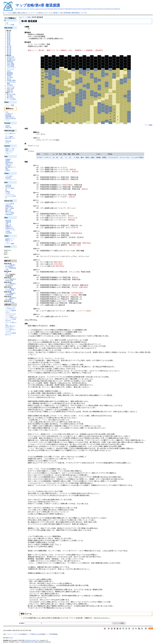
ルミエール (10, 70)
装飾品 (8, 191)
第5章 (9, 38)
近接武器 (8, 185)
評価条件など (10, 228)
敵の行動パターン (10, 139)
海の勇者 (10, 96)
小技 (7, 224)
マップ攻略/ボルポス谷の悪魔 (11, 289)
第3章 (9, 35)
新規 (56, 13)
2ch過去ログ (9, 114)
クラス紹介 (9, 176)
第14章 (9, 52)
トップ (7, 13)
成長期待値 (9, 162)
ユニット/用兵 (10, 303)
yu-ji (19, 642)
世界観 (8, 126)
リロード (47, 13)
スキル (8, 153)
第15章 (9, 54)
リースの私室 (10, 204)
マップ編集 (149, 125)
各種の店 (8, 205)
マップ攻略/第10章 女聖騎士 (11, 299)
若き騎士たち (11, 59)
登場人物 (8, 127)
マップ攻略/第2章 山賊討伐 (10, 266)
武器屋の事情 (11, 80)
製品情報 (8, 115)
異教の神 (10, 91)
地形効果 (8, 220)
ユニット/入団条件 (11, 320)
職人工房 (8, 210)
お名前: (22, 623)
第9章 (9, 45)
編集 (14, 13)
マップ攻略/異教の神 (11, 269)
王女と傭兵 (10, 63)
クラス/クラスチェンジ (11, 315)
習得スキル (9, 164)
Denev (11, 638)
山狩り (9, 71)
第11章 (9, 48)
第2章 (9, 34)
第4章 (9, 37)
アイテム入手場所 (10, 197)
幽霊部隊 (10, 74)
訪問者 (9, 76)
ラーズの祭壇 (11, 99)
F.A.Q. (7, 143)
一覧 (60, 13)
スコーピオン (11, 87)
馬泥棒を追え (11, 60)
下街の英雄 (10, 66)
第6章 (9, 40)
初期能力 (8, 159)
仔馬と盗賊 (10, 65)
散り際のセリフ (10, 167)
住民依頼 (8, 141)
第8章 (9, 43)
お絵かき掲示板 (10, 118)
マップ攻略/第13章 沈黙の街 (11, 284)
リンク (8, 120)
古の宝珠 (10, 77)
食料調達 (10, 73)
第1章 (9, 32)
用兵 (7, 169)
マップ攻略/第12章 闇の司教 (11, 280)
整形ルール (9, 240)
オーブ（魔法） (10, 188)
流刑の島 (10, 90)
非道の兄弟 (10, 57)
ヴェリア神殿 (10, 213)
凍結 (19, 13)
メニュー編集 (10, 105)
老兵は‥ (10, 79)
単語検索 (67, 13)
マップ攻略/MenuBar (33, 634)
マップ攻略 (10, 25)
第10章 (9, 46)
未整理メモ (9, 227)
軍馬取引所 (9, 207)
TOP (7, 23)
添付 (41, 13)
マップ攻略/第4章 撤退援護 (38, 5)
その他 (8, 193)
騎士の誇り (10, 98)
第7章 (9, 41)
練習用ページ (10, 239)
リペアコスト (10, 195)
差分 (24, 13)
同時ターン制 (10, 149)
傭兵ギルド (9, 211)
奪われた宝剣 (11, 94)
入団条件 (8, 166)
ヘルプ (83, 13)
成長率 (8, 161)
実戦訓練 (10, 62)
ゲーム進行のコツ (10, 134)
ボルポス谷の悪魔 (11, 83)
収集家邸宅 (9, 214)
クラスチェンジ (10, 179)
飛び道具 (8, 187)
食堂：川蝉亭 (10, 208)
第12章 (9, 49)
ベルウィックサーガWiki (10, 308)
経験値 (8, 170)
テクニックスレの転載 (10, 231)
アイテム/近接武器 (11, 334)
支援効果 (8, 222)
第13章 (9, 51)
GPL (47, 640)
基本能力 (8, 178)
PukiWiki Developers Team (32, 640)
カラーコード (11, 68)
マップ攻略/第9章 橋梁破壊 (10, 294)
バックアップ (32, 13)
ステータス (9, 152)
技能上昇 (8, 225)
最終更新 (75, 13)
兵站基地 (10, 85)
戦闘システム (10, 150)
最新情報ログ (10, 117)
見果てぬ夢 (10, 88)
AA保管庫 (9, 233)
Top (20, 17)
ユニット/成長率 (11, 311)
